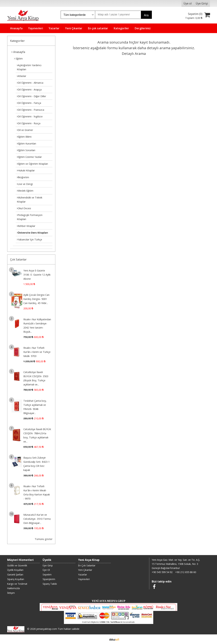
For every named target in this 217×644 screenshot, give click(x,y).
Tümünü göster (44, 539)
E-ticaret (103, 639)
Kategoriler (17, 41)
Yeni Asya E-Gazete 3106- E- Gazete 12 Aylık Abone (37, 275)
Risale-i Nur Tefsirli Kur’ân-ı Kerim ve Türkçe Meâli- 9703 (37, 352)
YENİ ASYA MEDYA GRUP (109, 601)
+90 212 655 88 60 (186, 572)
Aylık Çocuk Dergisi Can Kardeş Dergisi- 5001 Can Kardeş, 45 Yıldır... (36, 299)
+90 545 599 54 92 (162, 572)
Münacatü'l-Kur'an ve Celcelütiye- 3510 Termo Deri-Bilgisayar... (37, 519)
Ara (146, 15)
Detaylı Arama (134, 53)
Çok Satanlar (18, 259)
